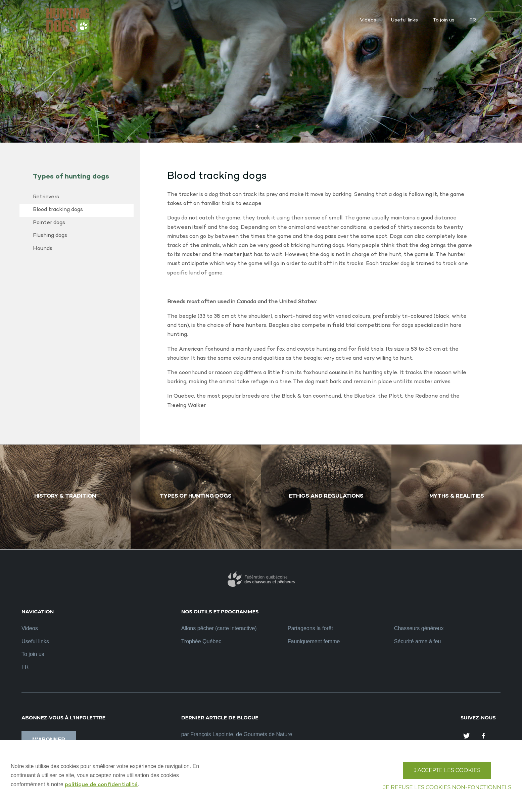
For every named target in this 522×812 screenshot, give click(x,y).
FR (25, 667)
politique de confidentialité (101, 785)
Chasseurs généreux (419, 628)
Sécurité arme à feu (418, 641)
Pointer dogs (49, 223)
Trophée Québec (201, 641)
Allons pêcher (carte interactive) (219, 628)
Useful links (35, 641)
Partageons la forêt (310, 628)
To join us (33, 654)
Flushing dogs (50, 236)
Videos (30, 628)
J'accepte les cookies (447, 770)
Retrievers (46, 197)
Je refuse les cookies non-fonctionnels (447, 787)
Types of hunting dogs (71, 177)
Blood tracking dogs (58, 210)
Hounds (43, 249)
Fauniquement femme (314, 641)
